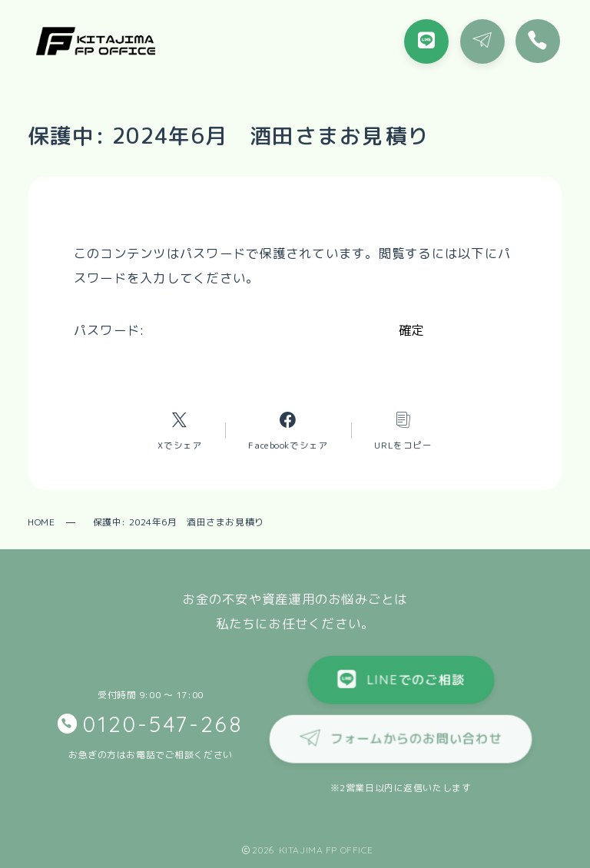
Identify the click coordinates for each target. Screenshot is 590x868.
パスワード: (232, 330)
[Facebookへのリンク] (288, 430)
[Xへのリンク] (180, 430)
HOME (41, 522)
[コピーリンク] (403, 430)
